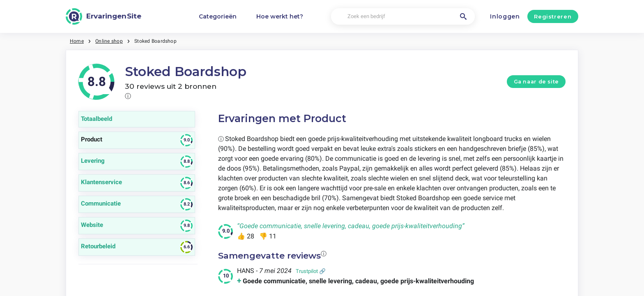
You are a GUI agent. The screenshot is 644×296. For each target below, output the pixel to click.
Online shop (109, 41)
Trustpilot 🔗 (311, 271)
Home (77, 41)
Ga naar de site (536, 82)
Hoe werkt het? (280, 16)
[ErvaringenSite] (103, 16)
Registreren (553, 16)
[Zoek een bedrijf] (403, 17)
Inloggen (505, 16)
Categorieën (218, 16)
